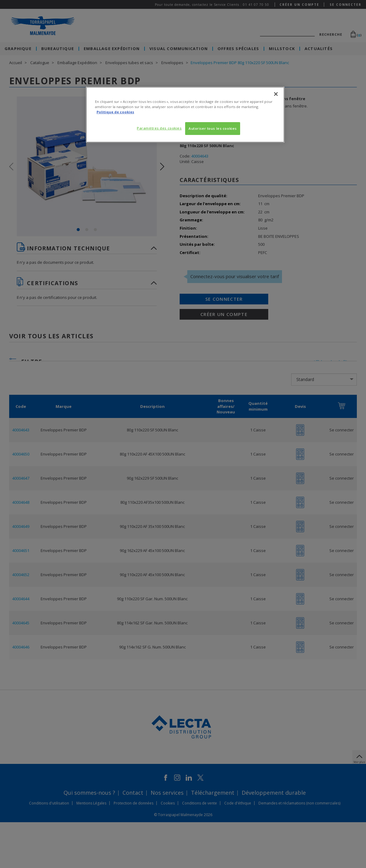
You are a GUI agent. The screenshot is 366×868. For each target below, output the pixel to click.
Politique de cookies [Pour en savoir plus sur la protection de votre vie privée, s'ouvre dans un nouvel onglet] (115, 112)
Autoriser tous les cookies (213, 128)
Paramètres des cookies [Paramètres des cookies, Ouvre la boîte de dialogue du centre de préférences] (159, 128)
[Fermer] (276, 94)
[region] (185, 115)
